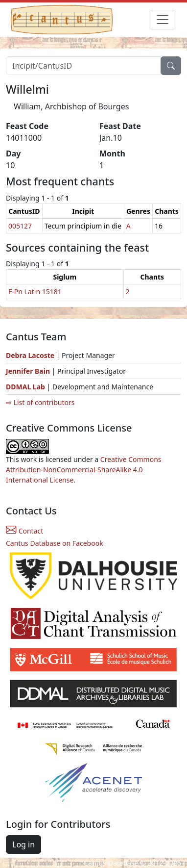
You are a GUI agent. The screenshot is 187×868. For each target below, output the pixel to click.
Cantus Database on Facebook (55, 543)
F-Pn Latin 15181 (35, 292)
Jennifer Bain (29, 371)
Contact (24, 531)
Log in (23, 844)
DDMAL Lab (25, 387)
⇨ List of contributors (40, 402)
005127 (20, 226)
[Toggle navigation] (163, 20)
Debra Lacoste (30, 355)
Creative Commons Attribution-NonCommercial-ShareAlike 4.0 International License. (84, 470)
